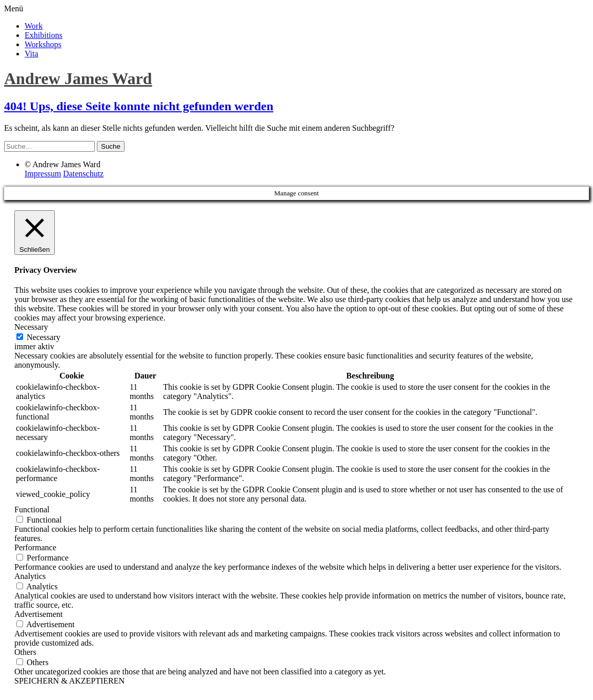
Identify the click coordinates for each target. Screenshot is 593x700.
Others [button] (25, 652)
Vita (32, 54)
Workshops (43, 44)
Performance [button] (35, 547)
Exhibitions (44, 35)
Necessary (44, 337)
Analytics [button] (30, 576)
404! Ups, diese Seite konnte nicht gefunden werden (139, 106)
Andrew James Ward (78, 78)
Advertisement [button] (38, 614)
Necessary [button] (31, 327)
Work (34, 26)
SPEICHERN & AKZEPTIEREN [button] (69, 681)
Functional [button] (32, 509)
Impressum (43, 174)
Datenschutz (83, 174)
